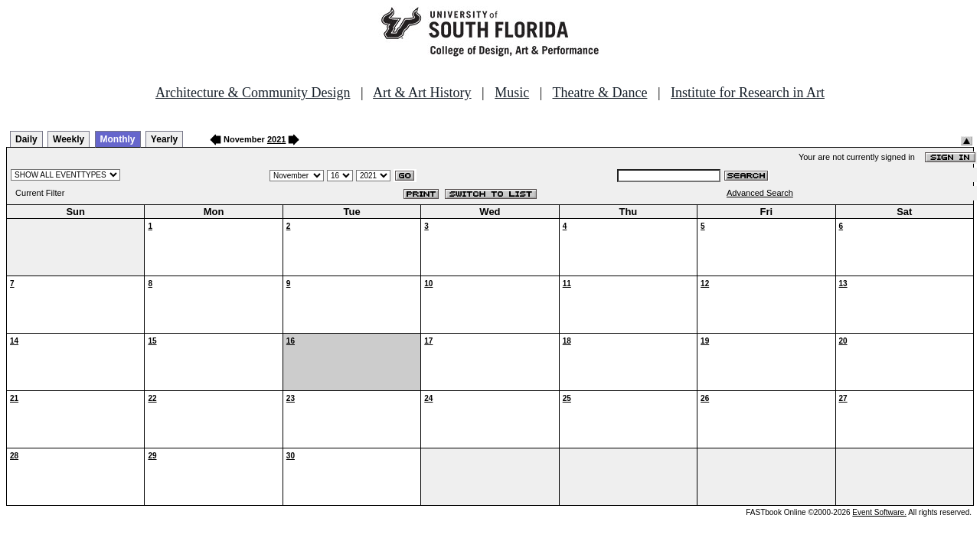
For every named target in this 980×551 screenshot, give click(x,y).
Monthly (118, 139)
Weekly (69, 139)
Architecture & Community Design (253, 93)
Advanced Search (760, 193)
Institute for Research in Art (748, 93)
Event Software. (879, 512)
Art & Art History (422, 93)
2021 (276, 139)
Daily (26, 139)
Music (512, 93)
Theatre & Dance (599, 93)
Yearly (164, 139)
